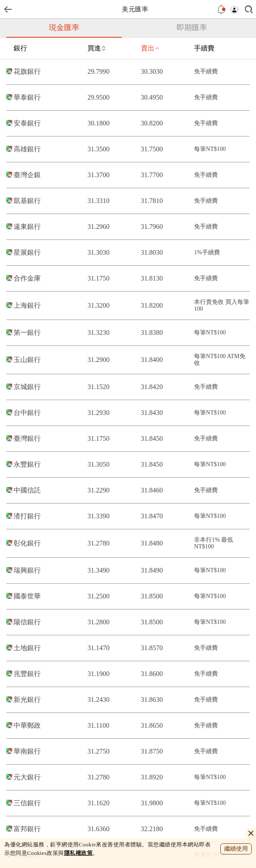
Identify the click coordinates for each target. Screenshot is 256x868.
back (8, 9)
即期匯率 (192, 28)
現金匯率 (64, 28)
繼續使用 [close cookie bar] (236, 849)
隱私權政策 (79, 853)
